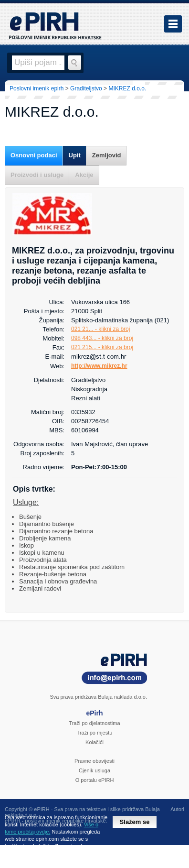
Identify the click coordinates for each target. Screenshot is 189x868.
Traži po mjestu (95, 733)
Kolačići (94, 742)
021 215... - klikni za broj (102, 347)
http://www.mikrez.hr (99, 366)
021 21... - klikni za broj (100, 329)
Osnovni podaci (34, 155)
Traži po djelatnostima (94, 723)
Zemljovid (107, 155)
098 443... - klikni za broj (102, 338)
